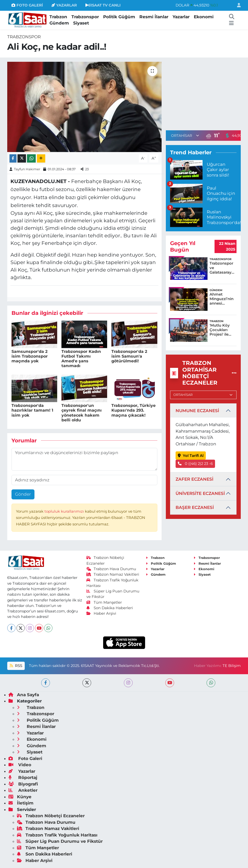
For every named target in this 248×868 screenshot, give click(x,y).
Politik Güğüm (119, 17)
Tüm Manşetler (104, 602)
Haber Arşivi (101, 613)
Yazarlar (181, 17)
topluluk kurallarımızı (65, 511)
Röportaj (23, 777)
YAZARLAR (64, 5)
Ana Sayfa (24, 695)
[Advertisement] (207, 93)
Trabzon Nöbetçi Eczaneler (51, 816)
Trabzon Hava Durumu (111, 569)
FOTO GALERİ (27, 5)
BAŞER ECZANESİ (195, 507)
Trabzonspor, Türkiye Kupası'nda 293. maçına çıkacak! (133, 410)
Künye (20, 797)
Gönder (23, 494)
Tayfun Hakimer (27, 169)
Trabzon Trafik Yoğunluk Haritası (57, 835)
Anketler (23, 790)
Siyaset (81, 23)
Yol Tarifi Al (191, 456)
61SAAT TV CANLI (103, 5)
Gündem (59, 23)
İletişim (21, 803)
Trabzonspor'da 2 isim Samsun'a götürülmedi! (129, 356)
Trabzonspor (85, 17)
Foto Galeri (25, 758)
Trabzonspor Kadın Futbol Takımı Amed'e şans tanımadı (81, 359)
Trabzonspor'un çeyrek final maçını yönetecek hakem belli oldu (82, 413)
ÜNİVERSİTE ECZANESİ (200, 493)
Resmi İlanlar (154, 17)
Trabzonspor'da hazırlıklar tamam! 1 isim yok (32, 410)
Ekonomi (204, 17)
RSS (16, 666)
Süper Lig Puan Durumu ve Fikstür (60, 841)
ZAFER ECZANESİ (194, 479)
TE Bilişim (232, 666)
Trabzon (58, 17)
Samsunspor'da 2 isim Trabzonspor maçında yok (30, 356)
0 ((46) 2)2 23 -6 (195, 464)
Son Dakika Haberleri (110, 608)
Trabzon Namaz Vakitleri (113, 574)
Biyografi (23, 784)
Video (20, 765)
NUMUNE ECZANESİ (197, 411)
